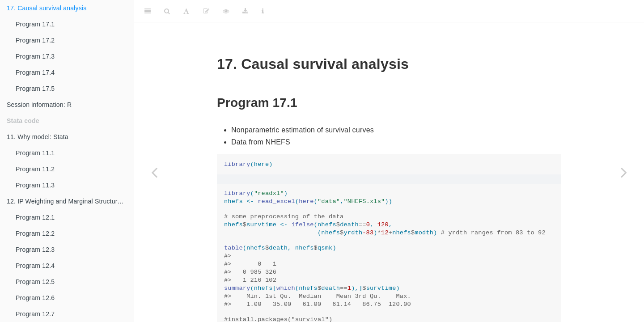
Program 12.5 (35, 282)
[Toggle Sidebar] (148, 11)
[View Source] (226, 11)
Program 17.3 (35, 56)
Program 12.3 (35, 250)
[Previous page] (154, 172)
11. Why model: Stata (38, 137)
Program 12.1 (35, 217)
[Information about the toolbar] (263, 11)
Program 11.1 (35, 153)
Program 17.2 (35, 40)
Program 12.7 (35, 314)
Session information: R (39, 105)
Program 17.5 (35, 89)
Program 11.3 (35, 185)
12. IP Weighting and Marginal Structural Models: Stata (70, 201)
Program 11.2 (35, 169)
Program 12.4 (35, 266)
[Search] (167, 11)
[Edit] (206, 11)
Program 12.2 (35, 233)
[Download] (245, 11)
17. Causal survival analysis (47, 8)
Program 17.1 (35, 24)
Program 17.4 (35, 72)
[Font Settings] (186, 11)
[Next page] (624, 172)
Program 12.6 (35, 298)
